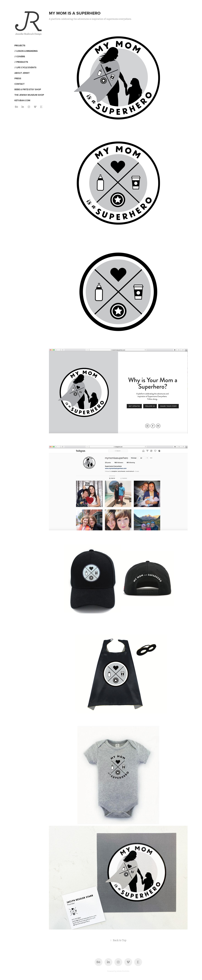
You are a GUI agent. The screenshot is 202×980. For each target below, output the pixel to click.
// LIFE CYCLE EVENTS (25, 67)
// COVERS (20, 56)
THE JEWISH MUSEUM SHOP (29, 95)
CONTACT (19, 84)
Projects (20, 46)
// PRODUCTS (21, 62)
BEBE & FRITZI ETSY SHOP (28, 89)
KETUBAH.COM (22, 100)
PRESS (18, 78)
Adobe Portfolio (123, 971)
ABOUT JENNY (22, 73)
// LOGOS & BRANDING (26, 51)
